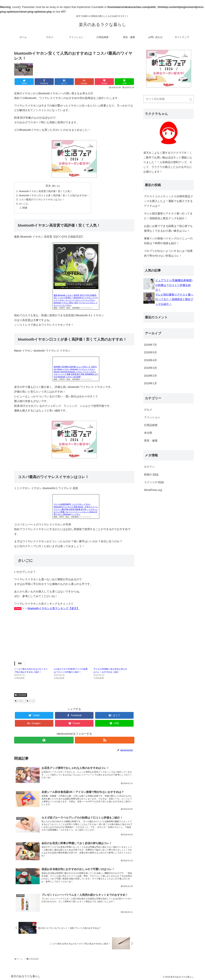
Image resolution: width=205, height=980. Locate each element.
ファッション (152, 417)
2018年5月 (150, 352)
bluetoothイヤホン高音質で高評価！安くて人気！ (46, 191)
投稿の (151, 475)
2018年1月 (150, 383)
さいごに (24, 204)
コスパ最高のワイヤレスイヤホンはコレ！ (42, 199)
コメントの (154, 482)
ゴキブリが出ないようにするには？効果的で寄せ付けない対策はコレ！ (168, 253)
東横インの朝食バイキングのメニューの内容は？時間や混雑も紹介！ (168, 241)
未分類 (148, 433)
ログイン (149, 467)
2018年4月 (150, 360)
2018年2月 (150, 376)
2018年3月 (150, 368)
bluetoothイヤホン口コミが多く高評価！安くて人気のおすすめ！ (54, 195)
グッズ (31, 701)
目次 (48, 186)
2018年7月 (150, 345)
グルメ (148, 410)
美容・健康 (151, 441)
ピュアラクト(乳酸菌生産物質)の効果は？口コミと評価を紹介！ (174, 285)
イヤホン (21, 701)
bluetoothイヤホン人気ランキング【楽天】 (54, 608)
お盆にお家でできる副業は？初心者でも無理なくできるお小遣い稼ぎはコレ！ (168, 228)
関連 (25, 208)
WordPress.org (153, 490)
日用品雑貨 (22, 695)
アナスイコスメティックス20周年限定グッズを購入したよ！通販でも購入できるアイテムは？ (168, 201)
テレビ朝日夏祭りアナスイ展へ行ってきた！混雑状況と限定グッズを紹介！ (168, 216)
